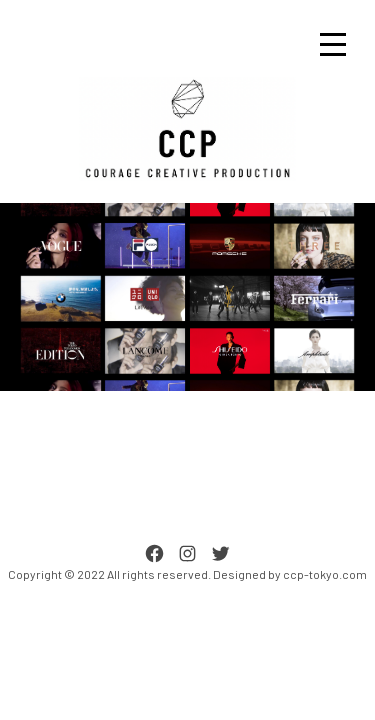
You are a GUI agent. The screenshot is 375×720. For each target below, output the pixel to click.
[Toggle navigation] (333, 44)
